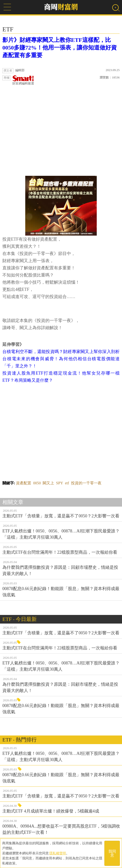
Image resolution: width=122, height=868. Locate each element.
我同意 (112, 853)
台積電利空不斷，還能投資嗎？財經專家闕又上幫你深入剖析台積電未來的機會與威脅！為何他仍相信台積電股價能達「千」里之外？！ (61, 359)
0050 (37, 483)
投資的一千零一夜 (86, 483)
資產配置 (24, 483)
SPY (59, 483)
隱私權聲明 (58, 853)
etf (67, 483)
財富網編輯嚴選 (23, 80)
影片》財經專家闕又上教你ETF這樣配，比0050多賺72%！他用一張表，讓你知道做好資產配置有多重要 (60, 48)
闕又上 (48, 483)
